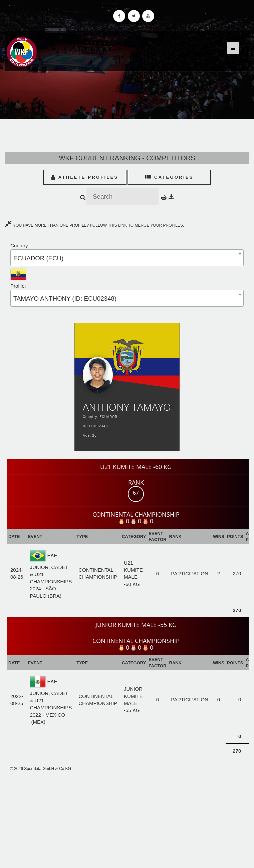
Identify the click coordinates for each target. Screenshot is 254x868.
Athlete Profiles (85, 177)
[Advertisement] (127, 820)
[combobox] (127, 258)
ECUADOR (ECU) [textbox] (38, 258)
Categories (169, 177)
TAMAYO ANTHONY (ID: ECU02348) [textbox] (65, 298)
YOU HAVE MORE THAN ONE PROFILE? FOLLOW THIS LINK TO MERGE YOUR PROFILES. (94, 225)
